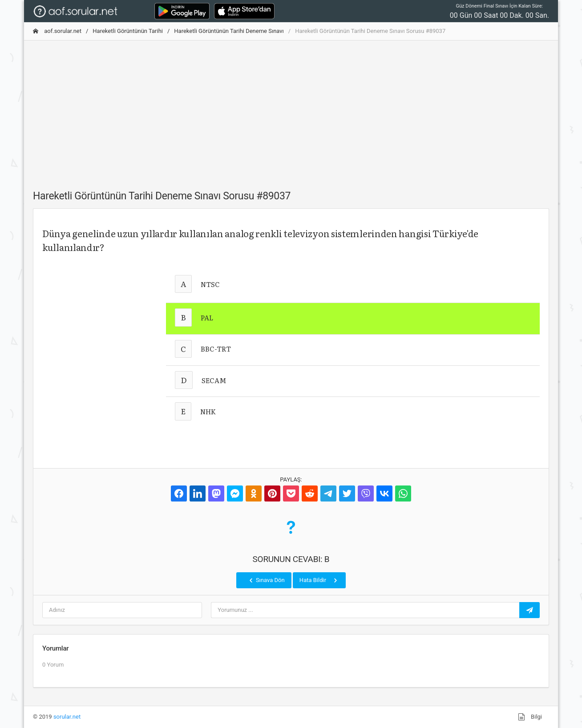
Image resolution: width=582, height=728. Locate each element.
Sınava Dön (266, 580)
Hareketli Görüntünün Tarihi (128, 31)
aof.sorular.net (57, 31)
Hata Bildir (319, 580)
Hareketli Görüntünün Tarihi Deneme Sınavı (229, 31)
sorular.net (67, 717)
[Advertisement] (291, 110)
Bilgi (530, 717)
